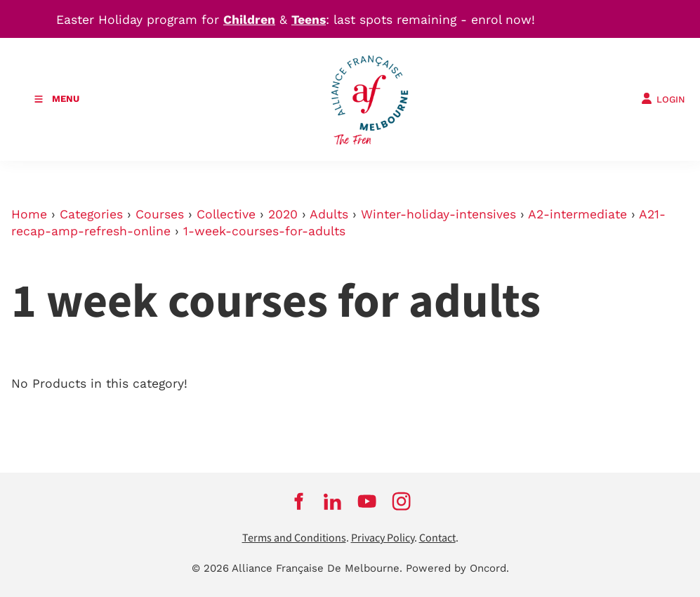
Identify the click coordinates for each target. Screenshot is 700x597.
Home (29, 214)
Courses (160, 214)
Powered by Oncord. (457, 568)
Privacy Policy (383, 538)
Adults (329, 214)
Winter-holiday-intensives (438, 214)
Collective (226, 214)
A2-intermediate (577, 214)
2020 (283, 214)
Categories (91, 214)
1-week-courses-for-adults (264, 231)
